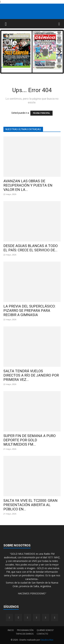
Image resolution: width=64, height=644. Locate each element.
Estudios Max (47, 640)
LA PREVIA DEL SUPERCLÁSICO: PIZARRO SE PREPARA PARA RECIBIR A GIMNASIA (29, 311)
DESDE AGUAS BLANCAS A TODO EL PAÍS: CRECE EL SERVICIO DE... (31, 248)
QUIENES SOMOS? (45, 630)
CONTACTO (42, 634)
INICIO (11, 630)
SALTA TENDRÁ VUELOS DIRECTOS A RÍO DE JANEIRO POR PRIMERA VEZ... (31, 375)
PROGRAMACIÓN (25, 630)
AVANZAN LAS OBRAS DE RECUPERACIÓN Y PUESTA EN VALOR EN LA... (28, 185)
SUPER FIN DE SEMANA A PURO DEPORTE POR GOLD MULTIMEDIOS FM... (30, 440)
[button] (6, 24)
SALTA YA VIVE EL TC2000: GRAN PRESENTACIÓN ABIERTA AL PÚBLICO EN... (30, 505)
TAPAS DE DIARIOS (25, 634)
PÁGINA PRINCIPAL (41, 113)
